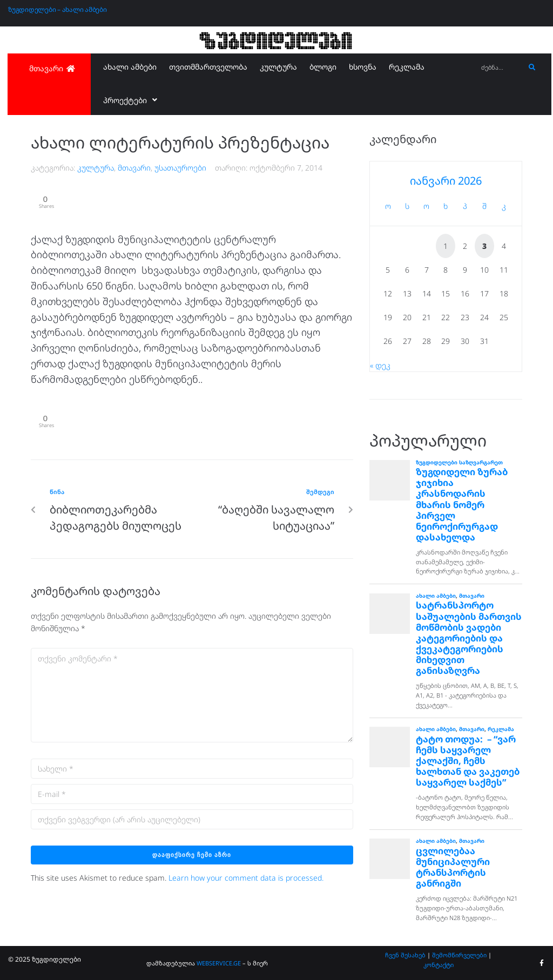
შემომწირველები (459, 955)
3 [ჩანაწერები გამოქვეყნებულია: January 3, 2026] (484, 246)
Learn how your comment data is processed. (246, 879)
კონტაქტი (439, 965)
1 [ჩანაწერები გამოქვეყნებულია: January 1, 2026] (446, 246)
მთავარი (134, 168)
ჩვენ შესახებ (405, 955)
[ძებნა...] (500, 68)
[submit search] (532, 67)
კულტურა (96, 168)
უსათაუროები (180, 168)
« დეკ (380, 365)
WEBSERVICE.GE (220, 963)
